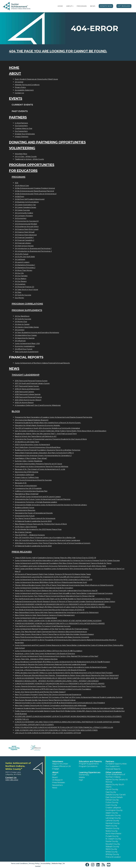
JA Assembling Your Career (26, 335)
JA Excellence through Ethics (27, 226)
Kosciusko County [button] (113, 815)
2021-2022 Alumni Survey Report (28, 400)
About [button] (55, 772)
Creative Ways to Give (24, 128)
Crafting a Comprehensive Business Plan (31, 491)
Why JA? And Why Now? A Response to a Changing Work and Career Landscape (47, 540)
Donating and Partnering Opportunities (47, 142)
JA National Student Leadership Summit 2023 (33, 521)
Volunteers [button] (58, 761)
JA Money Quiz (21, 322)
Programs (82, 6)
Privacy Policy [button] (34, 863)
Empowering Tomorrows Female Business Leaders (36, 502)
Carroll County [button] (112, 789)
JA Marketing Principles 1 (25, 265)
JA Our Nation (21, 279)
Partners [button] (110, 761)
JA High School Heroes (24, 246)
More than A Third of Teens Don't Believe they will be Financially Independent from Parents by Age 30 (56, 591)
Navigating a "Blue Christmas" (27, 494)
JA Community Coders (24, 213)
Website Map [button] (57, 863)
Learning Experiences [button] (90, 772)
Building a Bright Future (25, 508)
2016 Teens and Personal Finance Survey (31, 381)
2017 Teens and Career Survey (27, 386)
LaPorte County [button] (112, 821)
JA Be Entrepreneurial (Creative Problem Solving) (35, 188)
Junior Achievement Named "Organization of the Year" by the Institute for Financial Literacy (52, 629)
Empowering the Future (25, 516)
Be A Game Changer (23, 532)
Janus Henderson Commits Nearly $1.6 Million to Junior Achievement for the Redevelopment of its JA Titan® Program (62, 662)
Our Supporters (21, 126)
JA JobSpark (20, 259)
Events (16, 98)
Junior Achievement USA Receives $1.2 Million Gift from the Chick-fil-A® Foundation (49, 651)
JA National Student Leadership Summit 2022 (33, 546)
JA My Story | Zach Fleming (26, 527)
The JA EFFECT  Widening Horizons (30, 535)
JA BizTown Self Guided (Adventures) (30, 199)
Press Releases (22, 552)
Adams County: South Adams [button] (115, 786)
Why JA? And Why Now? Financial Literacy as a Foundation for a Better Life (45, 538)
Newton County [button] (112, 828)
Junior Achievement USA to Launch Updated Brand (36, 618)
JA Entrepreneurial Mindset (26, 224)
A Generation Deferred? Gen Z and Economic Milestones (38, 405)
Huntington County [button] (114, 810)
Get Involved (124, 6)
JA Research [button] (57, 780)
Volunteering (22, 148)
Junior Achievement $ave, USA (27, 343)
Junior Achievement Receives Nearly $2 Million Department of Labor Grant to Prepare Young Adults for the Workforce (63, 607)
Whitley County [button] (112, 854)
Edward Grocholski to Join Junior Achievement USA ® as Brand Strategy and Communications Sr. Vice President (60, 703)
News (93, 6)
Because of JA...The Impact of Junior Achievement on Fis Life (40, 469)
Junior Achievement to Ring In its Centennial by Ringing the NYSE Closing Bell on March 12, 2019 (54, 580)
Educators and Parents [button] (90, 761)
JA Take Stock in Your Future (26, 289)
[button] (73, 6)
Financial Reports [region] (113, 769)
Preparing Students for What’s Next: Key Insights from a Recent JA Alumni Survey (48, 423)
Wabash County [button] (112, 847)
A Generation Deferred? (24, 475)
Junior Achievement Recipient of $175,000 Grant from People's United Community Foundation (53, 689)
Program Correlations (27, 304)
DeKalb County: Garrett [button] (116, 795)
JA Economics (21, 218)
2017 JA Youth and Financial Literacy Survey (32, 383)
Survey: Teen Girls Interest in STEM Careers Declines (36, 659)
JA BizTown (19, 196)
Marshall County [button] (113, 823)
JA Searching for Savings (25, 338)
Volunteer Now (21, 154)
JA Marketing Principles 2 (25, 268)
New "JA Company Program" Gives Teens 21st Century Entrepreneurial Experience (48, 694)
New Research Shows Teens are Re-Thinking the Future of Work (41, 524)
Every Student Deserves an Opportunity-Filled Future (36, 79)
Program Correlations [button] (88, 766)
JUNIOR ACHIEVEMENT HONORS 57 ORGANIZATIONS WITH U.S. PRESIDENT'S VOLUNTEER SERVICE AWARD (60, 684)
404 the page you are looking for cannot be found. (58, 51)
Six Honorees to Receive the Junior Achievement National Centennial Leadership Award (50, 664)
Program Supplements (27, 310)
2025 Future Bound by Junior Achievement (32, 445)
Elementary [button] (84, 775)
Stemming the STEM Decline (27, 472)
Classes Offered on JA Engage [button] (61, 767)
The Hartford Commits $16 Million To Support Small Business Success (43, 626)
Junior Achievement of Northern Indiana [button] (115, 776)
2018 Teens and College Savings (28, 394)
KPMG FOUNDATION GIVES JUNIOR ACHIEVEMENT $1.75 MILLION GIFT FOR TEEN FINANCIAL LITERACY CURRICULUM (64, 727)
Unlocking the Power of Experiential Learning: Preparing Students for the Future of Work (51, 439)
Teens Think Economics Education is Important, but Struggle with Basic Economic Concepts (52, 637)
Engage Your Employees (25, 134)
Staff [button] (54, 775)
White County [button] (112, 852)
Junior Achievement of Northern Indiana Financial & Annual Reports (42, 363)
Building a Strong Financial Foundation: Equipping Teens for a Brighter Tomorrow (48, 450)
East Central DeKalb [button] (114, 797)
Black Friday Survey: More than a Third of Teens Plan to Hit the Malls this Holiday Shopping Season (54, 634)
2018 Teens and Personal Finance (28, 397)
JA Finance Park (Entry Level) (27, 229)
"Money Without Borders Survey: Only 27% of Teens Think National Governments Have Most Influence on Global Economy (64, 585)
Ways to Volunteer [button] (60, 764)
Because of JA (21, 483)
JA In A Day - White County (26, 156)
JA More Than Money (24, 270)
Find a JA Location (113, 857)
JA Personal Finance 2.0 (24, 287)
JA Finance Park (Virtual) (25, 232)
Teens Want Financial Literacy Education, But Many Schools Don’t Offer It (44, 453)
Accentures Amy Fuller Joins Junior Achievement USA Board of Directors (45, 654)
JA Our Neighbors (22, 316)
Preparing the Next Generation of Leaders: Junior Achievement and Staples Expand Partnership (54, 417)
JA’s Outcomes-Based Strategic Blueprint (32, 420)
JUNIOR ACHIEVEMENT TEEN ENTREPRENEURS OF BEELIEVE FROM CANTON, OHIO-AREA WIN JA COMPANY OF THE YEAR (67, 678)
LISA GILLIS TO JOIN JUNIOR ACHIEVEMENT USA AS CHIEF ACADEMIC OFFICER (48, 733)
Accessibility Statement (24, 90)
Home (60, 6)
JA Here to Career (22, 324)
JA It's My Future (22, 254)
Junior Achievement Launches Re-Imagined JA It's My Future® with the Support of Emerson (52, 577)
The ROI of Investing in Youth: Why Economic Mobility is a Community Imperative (47, 428)
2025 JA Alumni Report (24, 403)
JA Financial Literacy (23, 243)
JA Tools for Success (23, 295)
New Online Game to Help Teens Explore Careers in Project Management (45, 615)
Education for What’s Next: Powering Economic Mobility (38, 425)
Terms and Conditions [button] (19, 863)
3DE (17, 183)
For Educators (23, 171)
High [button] (81, 780)
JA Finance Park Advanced (26, 235)
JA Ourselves (20, 284)
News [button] (55, 788)
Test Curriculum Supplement (27, 352)
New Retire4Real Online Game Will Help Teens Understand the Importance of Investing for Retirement (57, 612)
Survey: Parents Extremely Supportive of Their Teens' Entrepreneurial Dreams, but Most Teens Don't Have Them (60, 686)
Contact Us (19, 93)
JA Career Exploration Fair (25, 205)
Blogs (16, 411)
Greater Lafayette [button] (113, 808)
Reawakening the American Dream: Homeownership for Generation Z (43, 455)
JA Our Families (21, 276)
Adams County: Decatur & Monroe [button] (117, 781)
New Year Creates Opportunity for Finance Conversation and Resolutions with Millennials (51, 705)
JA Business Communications (27, 202)
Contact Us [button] (11, 778)
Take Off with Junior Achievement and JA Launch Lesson (38, 497)
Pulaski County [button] (112, 836)
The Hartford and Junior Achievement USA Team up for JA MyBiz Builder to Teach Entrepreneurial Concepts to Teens (63, 599)
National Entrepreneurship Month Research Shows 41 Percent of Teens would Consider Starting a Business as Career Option (65, 601)
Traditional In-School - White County (29, 159)
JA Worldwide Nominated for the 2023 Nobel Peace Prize (38, 529)
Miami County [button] (111, 826)
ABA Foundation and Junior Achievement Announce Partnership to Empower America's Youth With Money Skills (60, 566)
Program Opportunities (32, 165)
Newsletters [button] (57, 785)
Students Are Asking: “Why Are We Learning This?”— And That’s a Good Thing (46, 434)
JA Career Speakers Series (25, 207)
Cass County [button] (111, 792)
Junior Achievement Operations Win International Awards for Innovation (44, 588)
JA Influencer (20, 341)
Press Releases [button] (58, 782)
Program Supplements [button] (89, 764)
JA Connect (20, 330)
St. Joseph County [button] (113, 839)
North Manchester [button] (113, 834)
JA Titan (18, 292)
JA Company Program (24, 216)
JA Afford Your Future (24, 349)
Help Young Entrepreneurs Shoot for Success (33, 480)
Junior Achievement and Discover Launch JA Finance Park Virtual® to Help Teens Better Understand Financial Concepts (64, 593)
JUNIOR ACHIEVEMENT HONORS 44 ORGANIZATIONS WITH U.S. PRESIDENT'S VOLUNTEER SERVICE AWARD (60, 623)
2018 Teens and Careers (24, 392)
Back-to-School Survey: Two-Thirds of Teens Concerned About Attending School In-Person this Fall (55, 596)
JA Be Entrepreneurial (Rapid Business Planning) (34, 191)
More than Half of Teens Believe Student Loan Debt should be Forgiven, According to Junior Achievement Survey (61, 667)
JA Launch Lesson (22, 262)
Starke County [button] (112, 841)
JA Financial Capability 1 (24, 237)
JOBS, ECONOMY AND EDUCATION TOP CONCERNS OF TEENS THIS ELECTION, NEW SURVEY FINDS (56, 730)
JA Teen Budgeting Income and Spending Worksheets (37, 332)
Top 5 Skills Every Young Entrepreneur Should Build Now (38, 447)
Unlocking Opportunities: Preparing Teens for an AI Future (38, 464)
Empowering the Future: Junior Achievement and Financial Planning (43, 499)
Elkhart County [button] (112, 800)
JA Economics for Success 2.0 (27, 221)
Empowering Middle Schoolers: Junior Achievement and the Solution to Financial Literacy (51, 505)
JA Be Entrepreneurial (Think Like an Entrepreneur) (36, 194)
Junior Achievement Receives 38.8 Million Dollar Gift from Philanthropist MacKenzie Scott (51, 582)
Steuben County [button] (113, 844)
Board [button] (55, 777)
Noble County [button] (112, 831)
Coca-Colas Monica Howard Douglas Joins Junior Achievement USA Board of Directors (50, 670)
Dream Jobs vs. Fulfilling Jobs (27, 477)
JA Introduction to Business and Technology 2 (33, 251)
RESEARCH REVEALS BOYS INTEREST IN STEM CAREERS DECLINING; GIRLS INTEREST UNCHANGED (57, 681)
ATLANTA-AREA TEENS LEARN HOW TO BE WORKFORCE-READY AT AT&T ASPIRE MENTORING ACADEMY (58, 621)
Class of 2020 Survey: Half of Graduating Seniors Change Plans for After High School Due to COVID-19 (55, 558)
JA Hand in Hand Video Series (27, 327)
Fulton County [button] (112, 802)
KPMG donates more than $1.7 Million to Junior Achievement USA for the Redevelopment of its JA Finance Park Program (64, 673)
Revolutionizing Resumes (25, 510)
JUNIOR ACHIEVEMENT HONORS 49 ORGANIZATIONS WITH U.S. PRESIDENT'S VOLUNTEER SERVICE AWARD (60, 604)
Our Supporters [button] (112, 766)
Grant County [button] (111, 805)
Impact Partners (22, 137)
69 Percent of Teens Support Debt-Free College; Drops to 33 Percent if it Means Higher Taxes (53, 574)
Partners (18, 117)
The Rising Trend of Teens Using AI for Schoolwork (35, 518)
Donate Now (106, 6)
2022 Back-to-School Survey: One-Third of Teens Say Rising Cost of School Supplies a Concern (53, 543)
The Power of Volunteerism (26, 486)
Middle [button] (82, 777)
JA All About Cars (22, 186)
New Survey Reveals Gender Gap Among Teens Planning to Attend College (45, 700)
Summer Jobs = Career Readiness (29, 461)
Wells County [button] (111, 849)
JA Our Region (21, 281)
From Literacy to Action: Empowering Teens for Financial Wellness (41, 466)
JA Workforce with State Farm (27, 442)
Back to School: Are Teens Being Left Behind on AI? (36, 436)
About (69, 6)
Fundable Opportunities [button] (116, 764)
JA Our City (19, 273)
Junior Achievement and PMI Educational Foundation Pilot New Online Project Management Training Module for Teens (63, 563)
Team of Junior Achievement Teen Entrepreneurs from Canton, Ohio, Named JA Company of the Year (57, 656)
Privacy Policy (20, 87)
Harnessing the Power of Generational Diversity (34, 513)
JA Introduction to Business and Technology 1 (33, 248)
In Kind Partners (21, 123)
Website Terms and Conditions (27, 85)
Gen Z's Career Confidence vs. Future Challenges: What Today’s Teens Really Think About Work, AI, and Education (61, 431)
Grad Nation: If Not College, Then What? (31, 458)
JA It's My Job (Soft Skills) (25, 257)
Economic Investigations (25, 346)
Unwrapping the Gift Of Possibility (28, 488)
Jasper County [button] (112, 813)
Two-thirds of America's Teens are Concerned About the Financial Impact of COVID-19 (50, 610)
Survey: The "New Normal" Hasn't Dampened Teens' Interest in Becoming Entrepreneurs (51, 632)
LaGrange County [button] (113, 818)
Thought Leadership (26, 375)
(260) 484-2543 (12, 780)
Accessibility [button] (46, 863)
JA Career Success (22, 210)
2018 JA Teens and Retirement (27, 389)
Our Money (19, 298)
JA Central (19, 82)
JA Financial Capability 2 (24, 240)
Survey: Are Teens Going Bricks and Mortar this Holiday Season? (40, 692)
